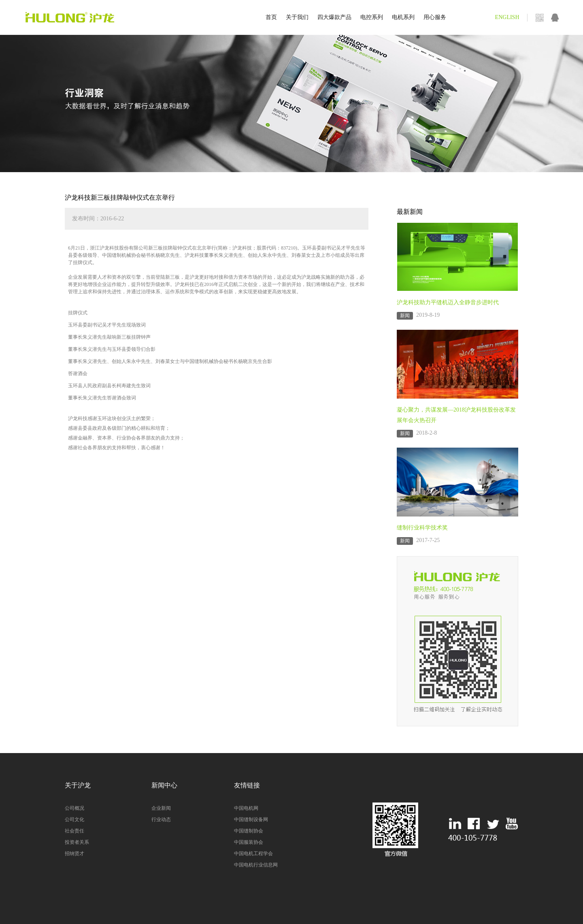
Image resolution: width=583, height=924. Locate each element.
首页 (271, 17)
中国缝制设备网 (251, 819)
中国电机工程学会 (253, 854)
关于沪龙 (78, 785)
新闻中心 (164, 785)
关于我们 (297, 17)
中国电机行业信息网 (256, 865)
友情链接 (247, 785)
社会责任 (74, 831)
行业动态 (161, 819)
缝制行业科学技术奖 (422, 528)
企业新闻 (161, 808)
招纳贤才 (74, 854)
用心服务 (435, 17)
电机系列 (403, 17)
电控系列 (372, 17)
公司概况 (74, 808)
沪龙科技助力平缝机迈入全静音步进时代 (448, 302)
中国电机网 (246, 808)
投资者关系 (77, 842)
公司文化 (74, 819)
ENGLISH (507, 17)
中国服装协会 (249, 842)
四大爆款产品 (334, 17)
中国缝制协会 (249, 831)
